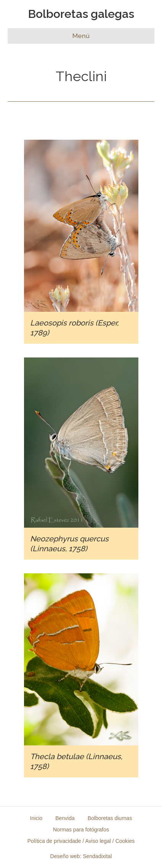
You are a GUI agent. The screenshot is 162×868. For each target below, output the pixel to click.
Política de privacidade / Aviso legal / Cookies (81, 841)
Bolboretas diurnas (110, 818)
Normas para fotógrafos (81, 830)
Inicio (36, 818)
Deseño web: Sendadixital (81, 856)
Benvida (65, 818)
